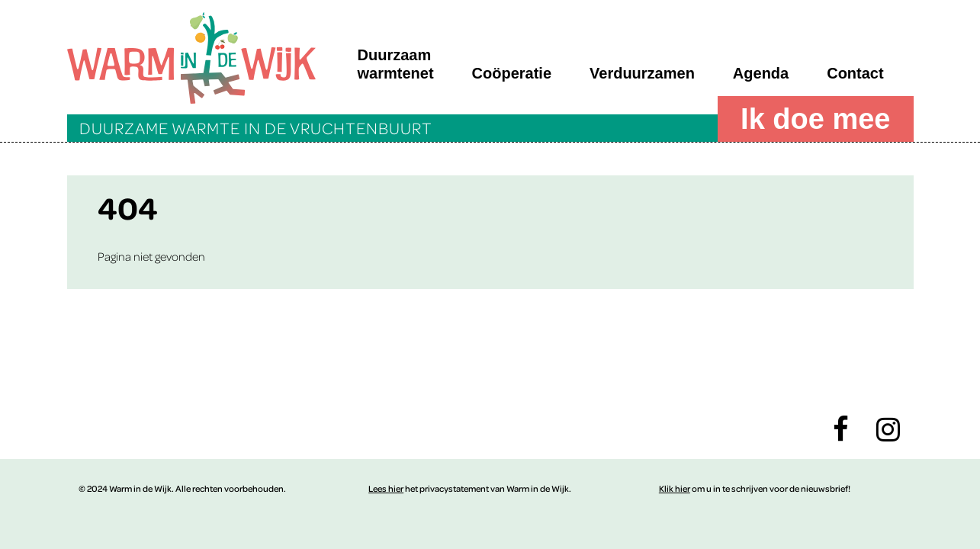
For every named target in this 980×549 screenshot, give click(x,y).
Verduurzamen (642, 73)
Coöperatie (512, 73)
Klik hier (675, 488)
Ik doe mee (815, 119)
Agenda (761, 73)
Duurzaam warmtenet (396, 64)
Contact (855, 73)
